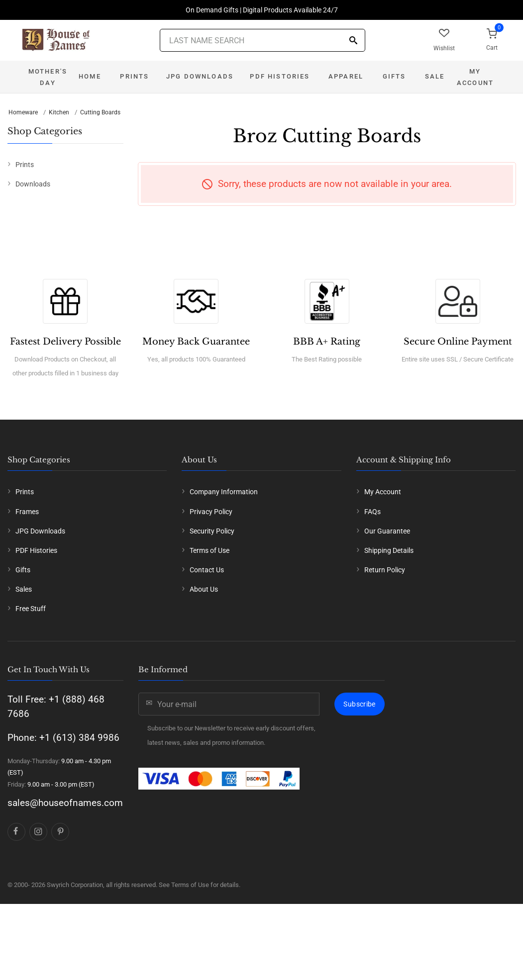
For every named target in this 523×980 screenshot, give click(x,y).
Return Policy (385, 570)
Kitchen (59, 112)
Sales (24, 589)
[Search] (353, 41)
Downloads (33, 184)
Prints (134, 76)
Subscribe (359, 704)
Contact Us (207, 570)
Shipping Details (389, 550)
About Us (204, 589)
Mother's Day (48, 77)
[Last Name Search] (262, 40)
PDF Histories (280, 76)
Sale (435, 76)
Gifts (394, 76)
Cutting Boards (100, 112)
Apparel (346, 76)
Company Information (224, 492)
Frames (27, 512)
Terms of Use (209, 550)
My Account (475, 77)
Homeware (23, 112)
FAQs (372, 512)
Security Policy (212, 531)
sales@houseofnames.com (65, 803)
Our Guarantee (387, 531)
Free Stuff (31, 609)
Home (90, 76)
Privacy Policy (211, 512)
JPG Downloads (200, 76)
